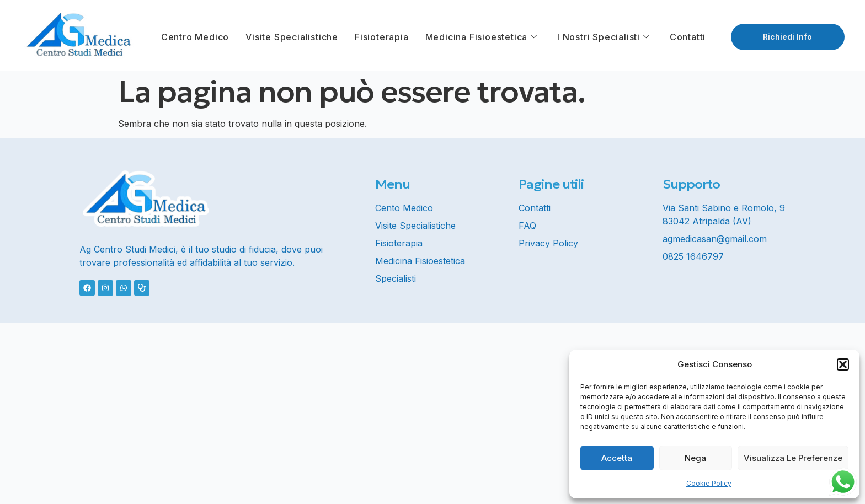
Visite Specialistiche (292, 37)
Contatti (688, 37)
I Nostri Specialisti (604, 37)
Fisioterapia (382, 37)
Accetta (617, 458)
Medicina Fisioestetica (481, 37)
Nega (695, 458)
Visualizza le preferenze (793, 458)
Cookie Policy (709, 483)
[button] (843, 364)
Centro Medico (195, 37)
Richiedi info (787, 37)
